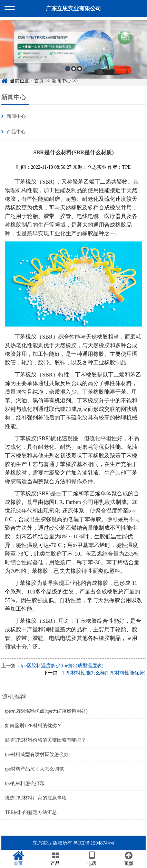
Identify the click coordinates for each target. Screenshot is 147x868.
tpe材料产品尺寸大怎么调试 (34, 769)
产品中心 (16, 132)
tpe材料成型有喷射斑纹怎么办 (37, 755)
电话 (92, 859)
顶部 (129, 859)
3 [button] (80, 72)
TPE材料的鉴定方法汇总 (31, 812)
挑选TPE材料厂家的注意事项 (36, 798)
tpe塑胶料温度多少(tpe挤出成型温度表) (62, 666)
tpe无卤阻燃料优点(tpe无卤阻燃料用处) (46, 711)
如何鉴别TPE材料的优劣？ (33, 726)
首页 (18, 859)
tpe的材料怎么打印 (25, 783)
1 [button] (68, 72)
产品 (55, 859)
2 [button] (74, 72)
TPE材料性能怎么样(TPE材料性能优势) (104, 673)
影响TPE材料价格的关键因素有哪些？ (45, 740)
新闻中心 (14, 97)
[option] (73, 53)
